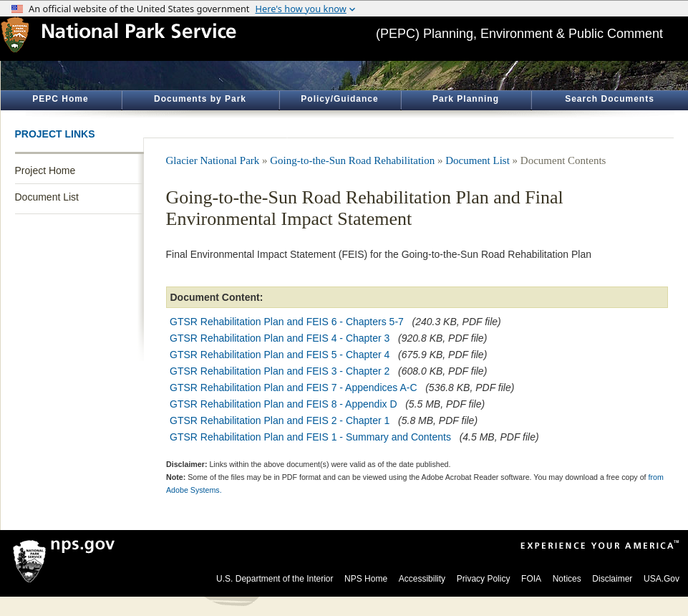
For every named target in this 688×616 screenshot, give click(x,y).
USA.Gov (662, 579)
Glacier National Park (213, 160)
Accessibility (422, 579)
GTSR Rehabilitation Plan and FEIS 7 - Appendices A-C (294, 388)
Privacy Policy (484, 579)
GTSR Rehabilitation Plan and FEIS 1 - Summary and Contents (310, 437)
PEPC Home (60, 99)
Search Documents (610, 99)
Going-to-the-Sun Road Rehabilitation (352, 160)
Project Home (45, 170)
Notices (567, 579)
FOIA (531, 579)
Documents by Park (200, 99)
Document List (47, 197)
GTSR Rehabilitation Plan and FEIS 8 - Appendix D (284, 404)
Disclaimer (612, 579)
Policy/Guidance (339, 99)
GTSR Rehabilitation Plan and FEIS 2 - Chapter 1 (280, 420)
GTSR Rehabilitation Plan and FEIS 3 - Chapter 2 (280, 371)
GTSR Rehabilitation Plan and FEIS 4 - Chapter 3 (280, 338)
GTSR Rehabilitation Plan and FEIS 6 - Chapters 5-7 (287, 322)
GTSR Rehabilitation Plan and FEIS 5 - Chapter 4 (280, 355)
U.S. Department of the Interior (275, 579)
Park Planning (466, 99)
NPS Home (366, 579)
